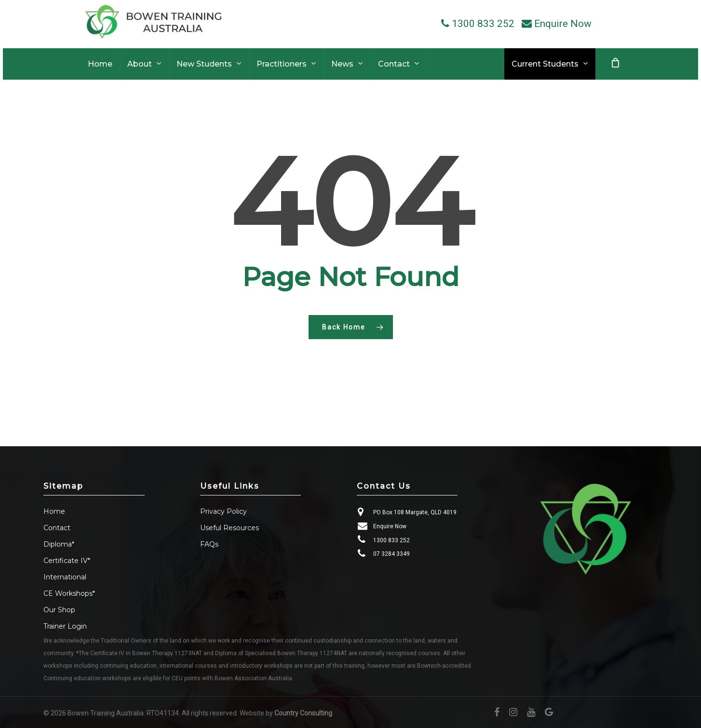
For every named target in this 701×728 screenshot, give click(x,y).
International (65, 577)
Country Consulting (303, 713)
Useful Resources (229, 528)
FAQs (209, 544)
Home (54, 511)
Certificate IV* (67, 561)
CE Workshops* (69, 593)
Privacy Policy (223, 511)
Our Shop (59, 610)
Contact (57, 528)
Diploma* (59, 544)
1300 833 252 (391, 540)
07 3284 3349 (391, 554)
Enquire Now (390, 526)
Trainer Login (65, 626)
